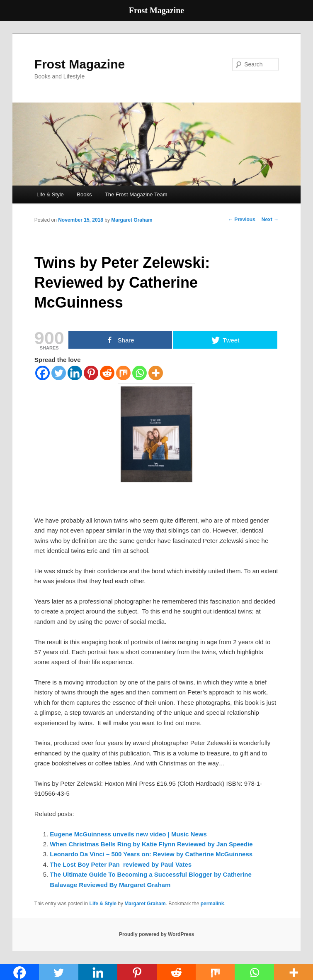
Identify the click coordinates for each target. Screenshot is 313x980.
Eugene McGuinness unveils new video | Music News (128, 834)
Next (270, 220)
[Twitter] (59, 373)
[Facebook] (42, 373)
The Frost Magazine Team (136, 194)
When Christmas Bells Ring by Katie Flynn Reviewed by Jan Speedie (151, 844)
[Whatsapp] (140, 373)
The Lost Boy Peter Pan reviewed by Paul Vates (121, 864)
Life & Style (50, 194)
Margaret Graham (132, 220)
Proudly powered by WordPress (156, 934)
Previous (242, 220)
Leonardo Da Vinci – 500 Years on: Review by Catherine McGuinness (151, 854)
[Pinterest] (91, 373)
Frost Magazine (80, 64)
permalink (212, 904)
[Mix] (123, 373)
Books (84, 194)
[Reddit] (107, 373)
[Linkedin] (75, 373)
